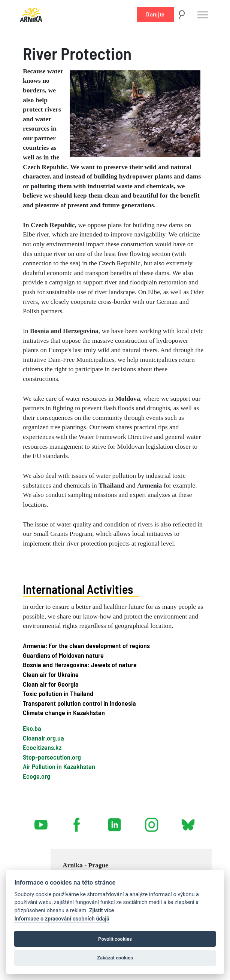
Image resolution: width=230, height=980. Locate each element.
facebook (78, 822)
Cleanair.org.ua (43, 738)
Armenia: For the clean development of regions (86, 645)
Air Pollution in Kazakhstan (59, 766)
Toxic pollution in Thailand (58, 693)
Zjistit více (102, 911)
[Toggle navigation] (203, 15)
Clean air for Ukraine (51, 674)
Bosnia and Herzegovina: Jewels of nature (80, 665)
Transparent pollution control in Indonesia (79, 703)
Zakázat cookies (115, 958)
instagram (152, 822)
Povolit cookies (115, 939)
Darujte (155, 14)
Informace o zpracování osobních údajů (62, 919)
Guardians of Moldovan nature (63, 655)
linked (115, 822)
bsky (187, 822)
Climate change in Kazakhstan (64, 712)
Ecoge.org (37, 776)
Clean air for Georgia (51, 684)
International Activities (78, 589)
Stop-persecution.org (52, 757)
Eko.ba (32, 728)
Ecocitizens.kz (42, 747)
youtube (41, 822)
